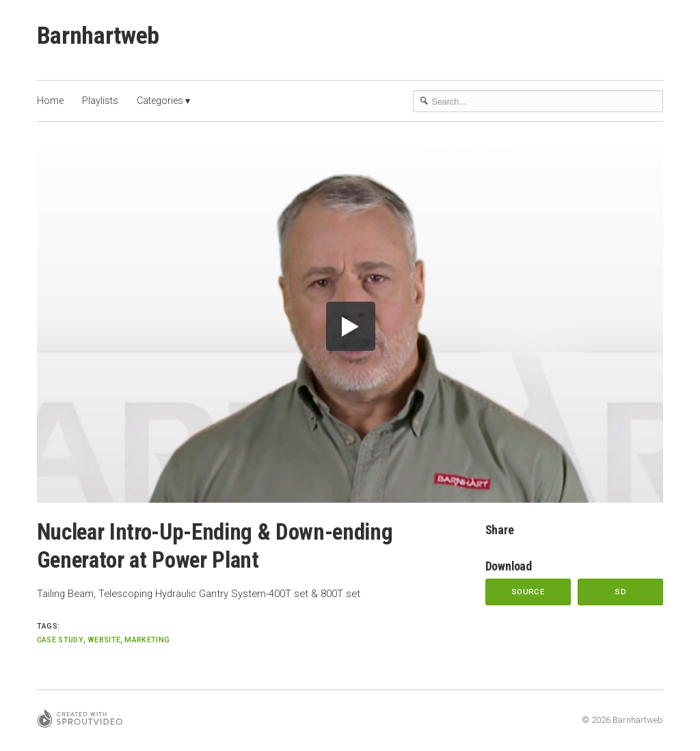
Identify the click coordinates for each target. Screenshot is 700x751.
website (104, 640)
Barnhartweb (98, 36)
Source (528, 592)
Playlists (100, 101)
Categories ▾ (163, 101)
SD (620, 592)
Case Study (60, 640)
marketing (147, 640)
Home (50, 101)
